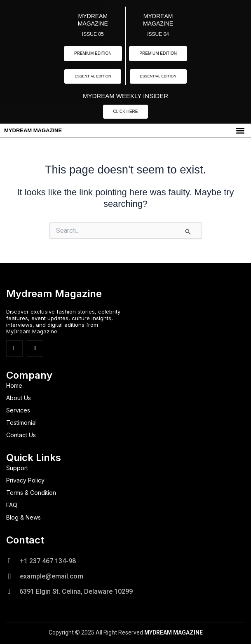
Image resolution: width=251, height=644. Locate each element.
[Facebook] (14, 349)
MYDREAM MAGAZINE (33, 130)
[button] (240, 130)
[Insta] (35, 349)
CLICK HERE (125, 111)
